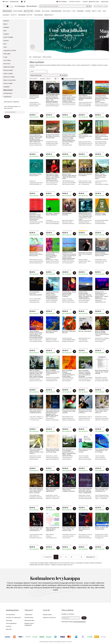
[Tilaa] (84, 618)
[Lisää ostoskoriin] (42, 116)
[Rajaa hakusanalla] (49, 75)
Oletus (49, 79)
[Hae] (89, 6)
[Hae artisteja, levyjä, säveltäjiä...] (65, 6)
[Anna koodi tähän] (14, 112)
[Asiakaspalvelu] (15, 2)
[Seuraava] (91, 557)
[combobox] (65, 6)
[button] (80, 622)
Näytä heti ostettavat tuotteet (75, 79)
